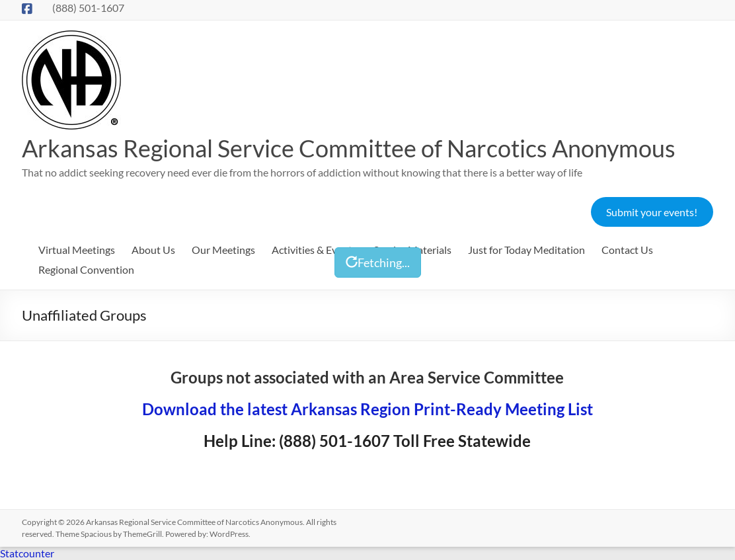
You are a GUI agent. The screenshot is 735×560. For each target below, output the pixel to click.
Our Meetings (223, 250)
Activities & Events (314, 250)
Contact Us (627, 250)
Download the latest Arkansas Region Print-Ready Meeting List (367, 409)
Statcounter (27, 553)
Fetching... (378, 262)
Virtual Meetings (77, 250)
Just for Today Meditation (526, 250)
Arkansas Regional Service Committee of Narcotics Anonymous (349, 148)
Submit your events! (652, 212)
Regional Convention (86, 269)
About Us (153, 250)
